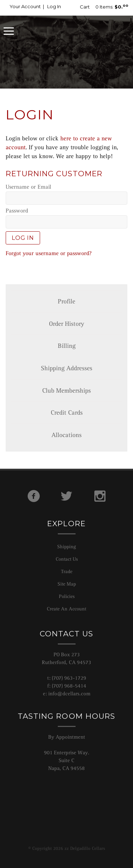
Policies (67, 596)
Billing (67, 346)
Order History (66, 324)
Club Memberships (66, 390)
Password (17, 211)
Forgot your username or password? (49, 253)
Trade (67, 571)
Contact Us (67, 559)
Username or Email (28, 187)
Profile (66, 301)
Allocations (66, 435)
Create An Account (66, 609)
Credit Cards (67, 413)
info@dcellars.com (69, 694)
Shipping (66, 546)
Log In (54, 6)
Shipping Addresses (66, 368)
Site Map (67, 584)
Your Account (25, 6)
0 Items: (102, 7)
